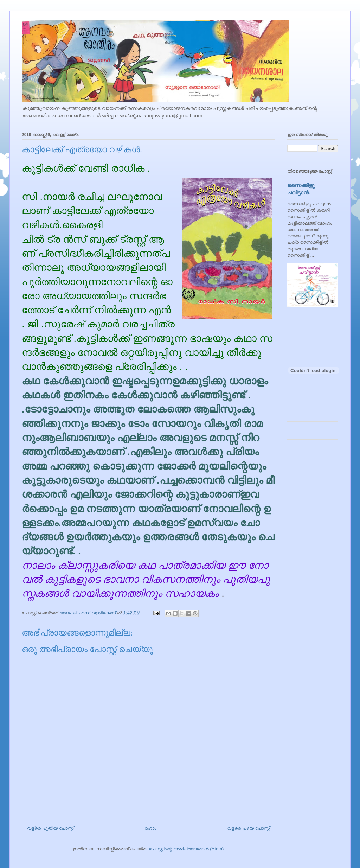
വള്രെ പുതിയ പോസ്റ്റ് (50, 828)
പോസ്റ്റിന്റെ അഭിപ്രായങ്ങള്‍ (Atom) (186, 849)
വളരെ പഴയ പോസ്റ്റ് (248, 828)
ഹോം (150, 828)
